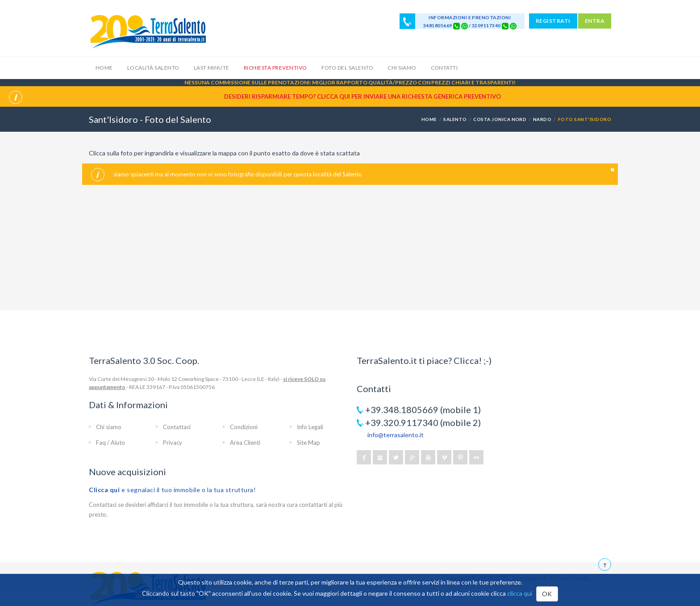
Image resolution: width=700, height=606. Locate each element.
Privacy (173, 443)
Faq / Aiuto (110, 443)
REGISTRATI (553, 21)
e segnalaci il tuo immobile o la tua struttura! (173, 490)
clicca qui (520, 593)
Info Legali (310, 427)
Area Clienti (245, 443)
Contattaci (177, 427)
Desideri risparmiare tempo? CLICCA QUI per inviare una (362, 96)
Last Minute (212, 68)
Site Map (308, 443)
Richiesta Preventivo (275, 68)
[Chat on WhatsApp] (465, 25)
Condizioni (244, 427)
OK (547, 594)
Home (104, 68)
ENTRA (595, 21)
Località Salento (153, 68)
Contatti (444, 68)
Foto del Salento (348, 68)
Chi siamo (402, 68)
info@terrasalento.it (396, 435)
